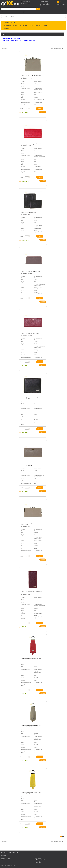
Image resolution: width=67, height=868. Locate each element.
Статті (26, 12)
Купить (40, 109)
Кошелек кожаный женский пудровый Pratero (31, 272)
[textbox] (27, 109)
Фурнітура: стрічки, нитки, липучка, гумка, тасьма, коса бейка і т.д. (27, 25)
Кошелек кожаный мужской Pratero (28, 213)
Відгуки (21, 12)
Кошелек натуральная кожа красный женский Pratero (32, 144)
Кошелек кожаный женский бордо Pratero (30, 333)
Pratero (11, 16)
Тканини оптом (10, 22)
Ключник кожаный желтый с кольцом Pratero (31, 792)
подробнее (43, 112)
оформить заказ (61, 4)
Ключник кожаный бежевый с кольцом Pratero (31, 725)
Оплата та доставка (12, 12)
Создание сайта (4, 865)
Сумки (6, 16)
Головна (4, 12)
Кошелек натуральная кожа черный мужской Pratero (32, 397)
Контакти (31, 12)
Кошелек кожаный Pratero (26, 464)
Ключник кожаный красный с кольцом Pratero (31, 658)
